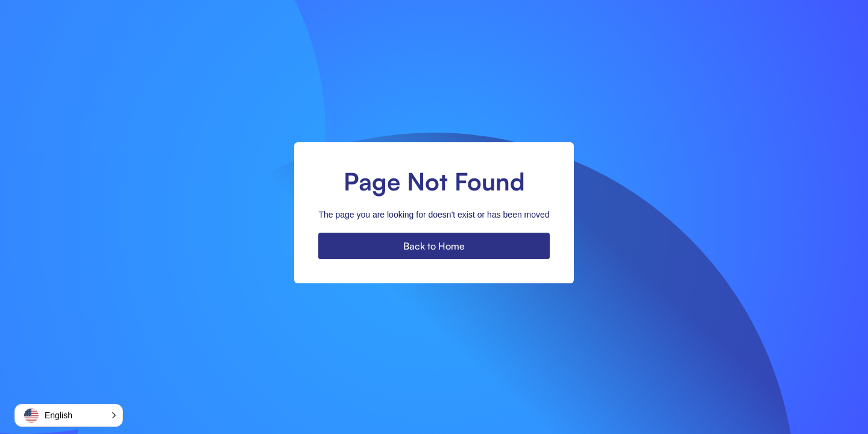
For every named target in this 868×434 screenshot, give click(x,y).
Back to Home (434, 246)
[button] (69, 415)
